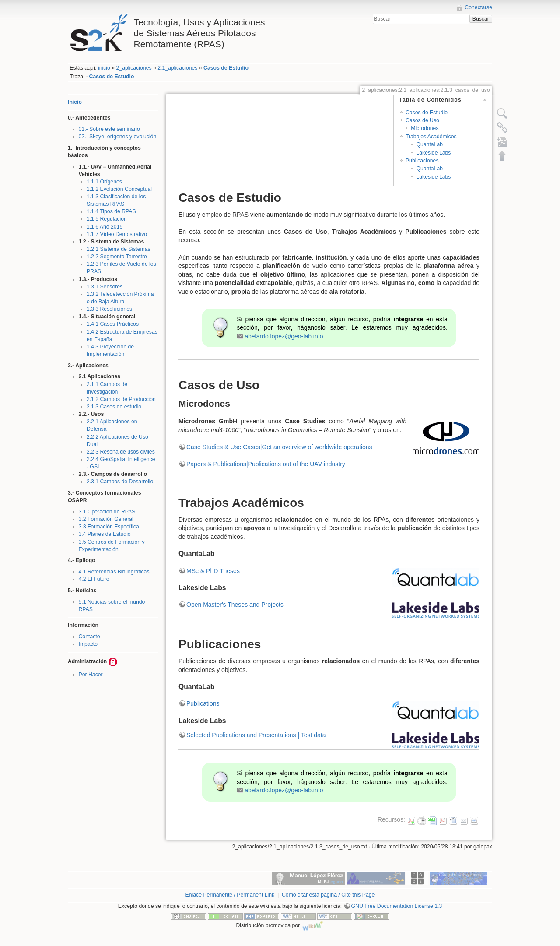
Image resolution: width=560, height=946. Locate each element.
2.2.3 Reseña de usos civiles (121, 452)
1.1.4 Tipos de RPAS (111, 211)
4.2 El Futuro (94, 579)
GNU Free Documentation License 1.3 (397, 906)
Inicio (75, 102)
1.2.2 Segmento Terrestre (117, 257)
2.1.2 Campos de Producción (121, 399)
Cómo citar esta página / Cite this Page (328, 895)
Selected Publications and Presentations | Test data (256, 735)
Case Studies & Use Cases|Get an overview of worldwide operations (279, 447)
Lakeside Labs (433, 153)
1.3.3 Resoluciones (109, 309)
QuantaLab (429, 144)
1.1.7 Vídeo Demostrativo (117, 234)
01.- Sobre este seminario (109, 129)
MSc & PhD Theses (213, 571)
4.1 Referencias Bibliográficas (114, 572)
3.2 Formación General (106, 519)
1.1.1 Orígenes (104, 182)
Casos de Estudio (226, 68)
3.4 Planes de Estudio (105, 534)
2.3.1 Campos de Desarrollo (120, 482)
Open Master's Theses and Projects (235, 605)
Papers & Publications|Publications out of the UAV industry (266, 464)
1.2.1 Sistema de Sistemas (119, 249)
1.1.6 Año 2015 (105, 227)
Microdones (425, 128)
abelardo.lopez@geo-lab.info (284, 336)
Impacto (88, 644)
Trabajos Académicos (431, 137)
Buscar (481, 19)
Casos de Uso (422, 120)
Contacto (89, 637)
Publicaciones (422, 161)
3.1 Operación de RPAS (107, 512)
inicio (104, 68)
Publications (203, 703)
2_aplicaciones (134, 68)
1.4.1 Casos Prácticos (113, 324)
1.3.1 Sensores (105, 287)
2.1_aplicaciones (177, 68)
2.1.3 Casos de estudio (114, 407)
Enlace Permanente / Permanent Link (230, 895)
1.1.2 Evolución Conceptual (119, 189)
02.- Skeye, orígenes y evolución (118, 137)
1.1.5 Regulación (107, 219)
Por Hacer (91, 675)
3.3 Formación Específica (109, 527)
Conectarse (478, 7)
